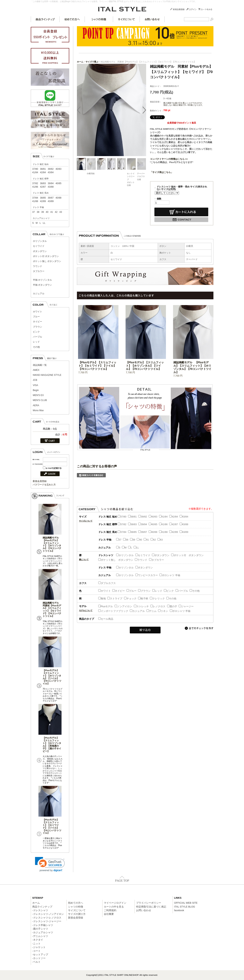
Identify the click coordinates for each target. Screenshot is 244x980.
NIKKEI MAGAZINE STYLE (47, 375)
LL (44, 223)
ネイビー (37, 322)
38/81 (43, 169)
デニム (152, 611)
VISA (36, 385)
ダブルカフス (107, 583)
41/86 (35, 187)
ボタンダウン (40, 251)
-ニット (36, 944)
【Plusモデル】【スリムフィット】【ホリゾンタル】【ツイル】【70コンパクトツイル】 (52, 677)
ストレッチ (141, 606)
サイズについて (126, 19)
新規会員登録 (40, 481)
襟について (84, 559)
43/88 (51, 187)
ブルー (36, 317)
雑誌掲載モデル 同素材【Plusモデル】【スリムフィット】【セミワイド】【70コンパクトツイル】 (52, 609)
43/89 (51, 201)
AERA (36, 405)
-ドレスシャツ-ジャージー (47, 921)
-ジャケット (39, 947)
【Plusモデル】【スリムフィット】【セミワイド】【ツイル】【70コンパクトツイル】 (52, 826)
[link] (50, 864)
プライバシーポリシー (149, 903)
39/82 (51, 169)
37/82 (35, 183)
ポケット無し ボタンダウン (47, 261)
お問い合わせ (152, 19)
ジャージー (186, 606)
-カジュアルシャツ (43, 932)
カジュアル (39, 294)
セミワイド (39, 246)
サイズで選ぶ (92, 62)
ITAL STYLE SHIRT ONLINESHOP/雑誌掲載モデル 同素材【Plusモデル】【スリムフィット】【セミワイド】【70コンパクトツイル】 (122, 9)
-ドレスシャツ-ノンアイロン (48, 914)
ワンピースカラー (147, 575)
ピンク (36, 332)
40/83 (58, 169)
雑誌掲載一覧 (40, 365)
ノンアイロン (123, 606)
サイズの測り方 (77, 914)
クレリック (157, 598)
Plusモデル (106, 606)
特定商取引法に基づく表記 (151, 907)
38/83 (43, 183)
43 (61, 212)
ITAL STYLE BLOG (185, 907)
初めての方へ (72, 19)
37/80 (35, 169)
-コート (36, 951)
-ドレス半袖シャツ (43, 925)
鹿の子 (172, 606)
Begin (36, 390)
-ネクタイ (38, 940)
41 (52, 212)
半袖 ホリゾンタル (42, 280)
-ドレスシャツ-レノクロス (47, 918)
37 (34, 212)
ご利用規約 (110, 910)
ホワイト (37, 312)
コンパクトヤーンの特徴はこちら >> (169, 159)
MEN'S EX (38, 395)
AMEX (36, 370)
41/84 (35, 172)
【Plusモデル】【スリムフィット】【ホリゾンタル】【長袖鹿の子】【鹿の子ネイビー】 (52, 744)
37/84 (35, 198)
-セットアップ (40, 955)
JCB (35, 380)
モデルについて (86, 610)
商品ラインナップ (45, 19)
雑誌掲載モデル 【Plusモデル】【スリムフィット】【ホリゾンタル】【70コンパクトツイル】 (52, 544)
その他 (36, 347)
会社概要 (109, 914)
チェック (130, 598)
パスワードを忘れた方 (44, 485)
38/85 (43, 198)
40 (47, 212)
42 (56, 212)
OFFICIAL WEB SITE (186, 903)
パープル (37, 337)
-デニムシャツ (40, 936)
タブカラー (39, 271)
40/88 (58, 198)
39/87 (51, 198)
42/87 (43, 187)
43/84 (51, 172)
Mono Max (38, 410)
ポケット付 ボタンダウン (46, 256)
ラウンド (37, 266)
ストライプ (115, 598)
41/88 (35, 201)
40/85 (58, 183)
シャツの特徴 (99, 19)
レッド (36, 342)
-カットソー (39, 958)
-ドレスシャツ (40, 910)
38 (38, 212)
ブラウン (37, 327)
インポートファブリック (113, 611)
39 (43, 212)
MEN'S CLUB (40, 400)
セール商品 (106, 619)
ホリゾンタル (40, 241)
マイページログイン (115, 903)
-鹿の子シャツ (40, 929)
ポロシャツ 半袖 (170, 575)
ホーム (80, 62)
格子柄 (143, 598)
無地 (102, 598)
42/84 (43, 172)
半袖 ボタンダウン (42, 285)
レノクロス (158, 606)
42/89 (43, 201)
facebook (179, 910)
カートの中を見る (114, 907)
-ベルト (36, 962)
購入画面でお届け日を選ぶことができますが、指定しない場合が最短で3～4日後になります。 (184, 104)
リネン (163, 611)
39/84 (51, 183)
